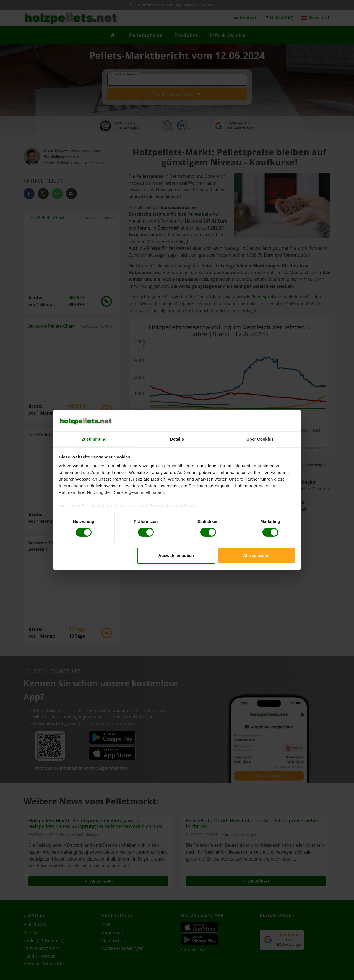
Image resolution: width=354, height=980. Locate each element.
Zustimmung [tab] (94, 439)
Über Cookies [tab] (260, 439)
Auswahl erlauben (176, 555)
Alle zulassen (256, 555)
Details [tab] (177, 439)
